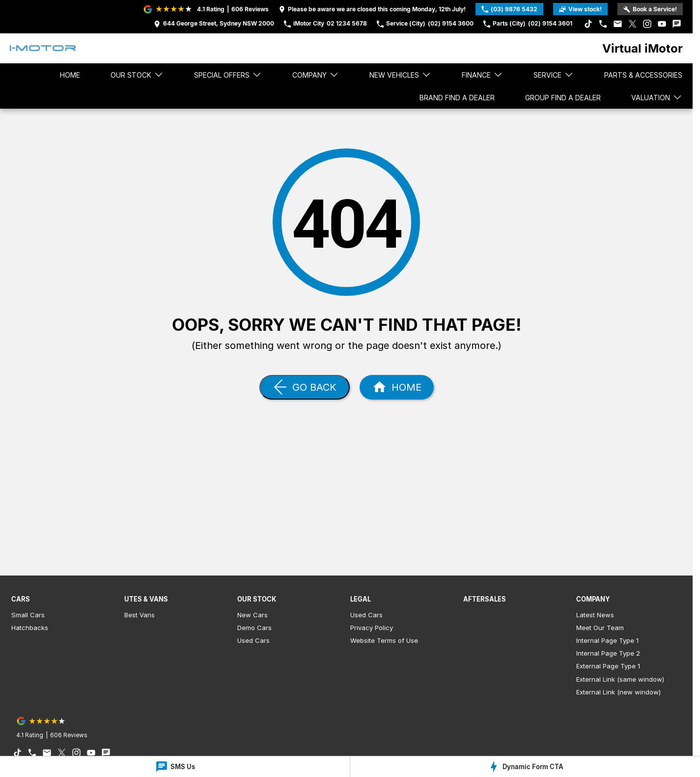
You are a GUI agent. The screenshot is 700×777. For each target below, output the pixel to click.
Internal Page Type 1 (607, 640)
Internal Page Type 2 (608, 653)
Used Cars (253, 640)
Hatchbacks (30, 628)
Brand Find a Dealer (457, 98)
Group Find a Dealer (563, 98)
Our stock (137, 75)
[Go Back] (305, 387)
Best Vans (140, 615)
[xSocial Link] (632, 24)
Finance (482, 75)
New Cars (252, 615)
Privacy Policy (372, 628)
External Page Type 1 (608, 666)
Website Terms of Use (384, 640)
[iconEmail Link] (618, 24)
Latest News (595, 615)
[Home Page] (43, 48)
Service (554, 75)
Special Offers (228, 75)
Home (70, 75)
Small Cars (28, 615)
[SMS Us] (175, 767)
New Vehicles (400, 75)
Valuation (657, 97)
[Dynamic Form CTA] (525, 767)
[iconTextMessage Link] (677, 24)
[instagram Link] (647, 24)
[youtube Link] (662, 24)
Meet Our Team (600, 628)
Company (316, 75)
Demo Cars (254, 628)
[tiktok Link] (588, 24)
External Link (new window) (618, 692)
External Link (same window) (620, 679)
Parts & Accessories (643, 75)
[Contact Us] (214, 24)
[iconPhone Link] (603, 24)
